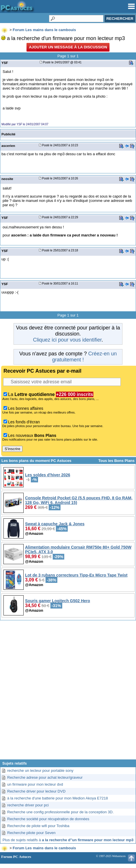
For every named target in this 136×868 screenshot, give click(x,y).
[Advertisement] (68, 692)
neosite (7, 179)
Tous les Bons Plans (116, 461)
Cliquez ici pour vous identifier (67, 340)
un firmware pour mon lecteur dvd (35, 784)
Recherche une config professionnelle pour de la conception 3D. (60, 812)
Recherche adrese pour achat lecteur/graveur (45, 777)
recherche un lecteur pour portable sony (40, 771)
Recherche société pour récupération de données (48, 819)
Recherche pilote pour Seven (31, 833)
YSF (5, 63)
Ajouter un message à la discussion (68, 47)
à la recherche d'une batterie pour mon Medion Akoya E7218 (57, 798)
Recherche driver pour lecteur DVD (36, 791)
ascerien (8, 146)
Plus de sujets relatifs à (68, 840)
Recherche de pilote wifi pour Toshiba (38, 826)
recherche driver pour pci (28, 805)
